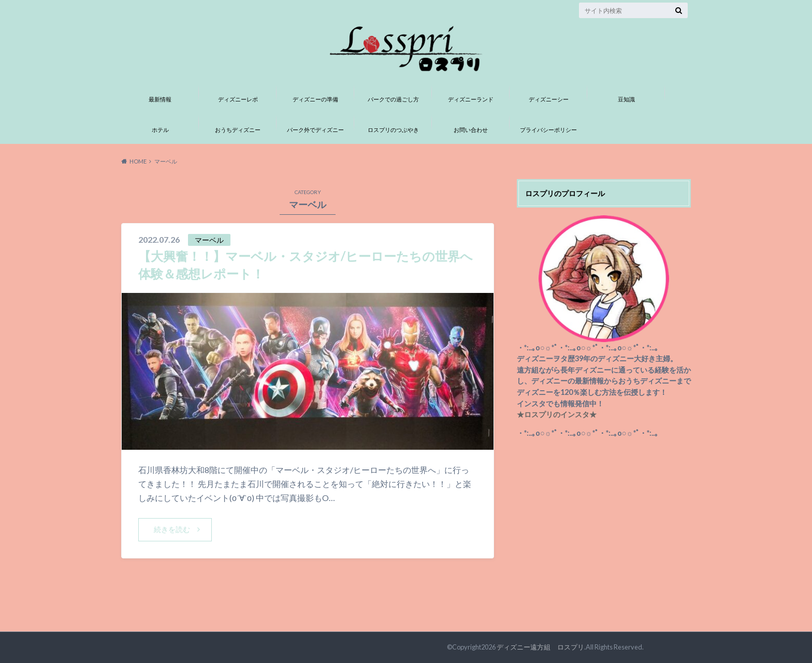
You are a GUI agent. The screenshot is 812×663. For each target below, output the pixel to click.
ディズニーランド (471, 99)
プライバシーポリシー (548, 130)
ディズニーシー (549, 99)
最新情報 (160, 99)
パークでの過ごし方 (393, 99)
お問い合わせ (471, 130)
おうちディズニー (238, 130)
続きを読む (172, 529)
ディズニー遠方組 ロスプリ (540, 647)
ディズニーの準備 (315, 99)
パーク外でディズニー (315, 130)
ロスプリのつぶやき (393, 130)
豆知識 (626, 99)
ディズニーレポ (238, 99)
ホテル (160, 130)
